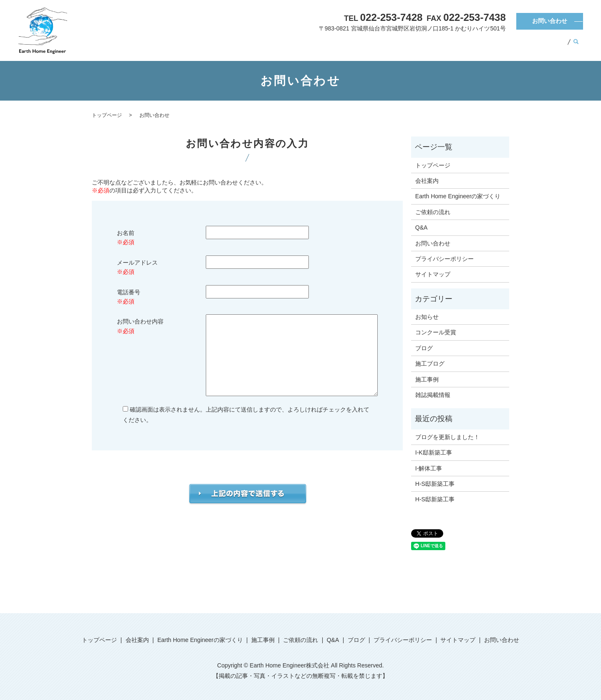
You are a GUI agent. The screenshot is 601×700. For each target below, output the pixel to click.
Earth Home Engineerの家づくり (373, 45)
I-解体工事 (429, 468)
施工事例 (443, 45)
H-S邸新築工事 (435, 484)
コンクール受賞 (436, 332)
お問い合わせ (550, 21)
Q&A (524, 45)
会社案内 (303, 45)
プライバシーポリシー (444, 259)
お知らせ (427, 317)
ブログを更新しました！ (447, 437)
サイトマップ (433, 274)
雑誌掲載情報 (433, 395)
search (576, 46)
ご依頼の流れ (486, 45)
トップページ (259, 45)
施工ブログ (430, 364)
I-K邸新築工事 (434, 452)
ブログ (553, 45)
